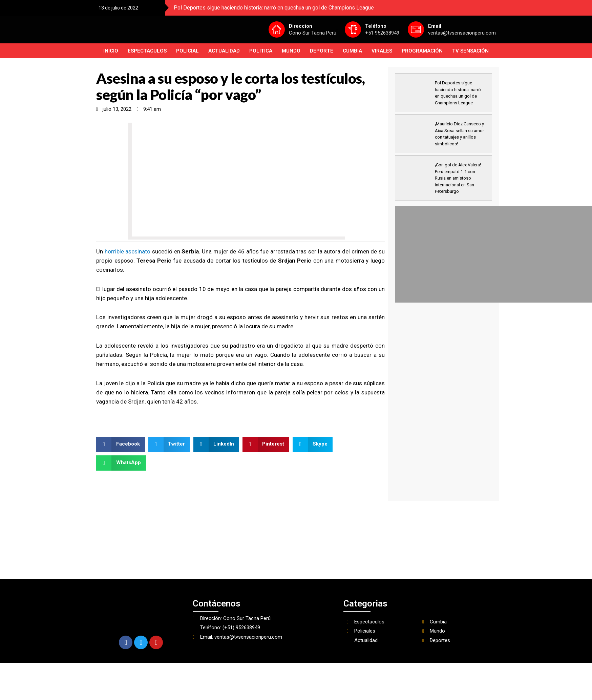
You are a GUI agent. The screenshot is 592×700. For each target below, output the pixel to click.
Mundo (291, 51)
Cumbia (352, 51)
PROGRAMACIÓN (422, 51)
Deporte (322, 51)
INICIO (111, 51)
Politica (261, 51)
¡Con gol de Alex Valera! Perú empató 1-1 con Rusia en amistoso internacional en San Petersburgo (458, 178)
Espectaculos (147, 51)
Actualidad (224, 51)
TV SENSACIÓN (470, 51)
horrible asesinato (128, 251)
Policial (187, 51)
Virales (382, 51)
